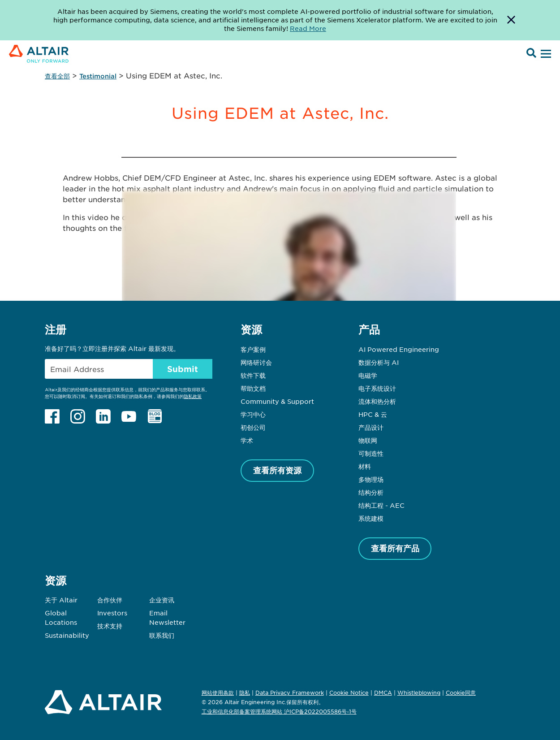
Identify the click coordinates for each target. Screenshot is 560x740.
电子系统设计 (377, 388)
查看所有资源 (277, 470)
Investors (112, 613)
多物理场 (371, 479)
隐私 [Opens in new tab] (245, 692)
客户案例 (253, 349)
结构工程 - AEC (381, 505)
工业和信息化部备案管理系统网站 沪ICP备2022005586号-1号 (279, 711)
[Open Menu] (545, 54)
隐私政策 (193, 396)
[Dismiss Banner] (511, 20)
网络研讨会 (256, 362)
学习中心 (253, 414)
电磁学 (368, 375)
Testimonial (98, 76)
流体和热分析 (377, 401)
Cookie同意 (461, 693)
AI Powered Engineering (399, 349)
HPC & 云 (373, 414)
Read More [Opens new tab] (308, 28)
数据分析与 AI (379, 362)
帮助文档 (253, 388)
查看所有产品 (395, 548)
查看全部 (57, 76)
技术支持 (110, 626)
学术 (247, 440)
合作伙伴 (110, 600)
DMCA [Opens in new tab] (383, 692)
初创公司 (253, 427)
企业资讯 (162, 600)
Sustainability (67, 635)
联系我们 (162, 635)
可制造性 (371, 453)
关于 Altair (61, 600)
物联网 (368, 440)
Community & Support (277, 401)
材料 (365, 466)
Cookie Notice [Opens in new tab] (349, 692)
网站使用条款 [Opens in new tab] (218, 692)
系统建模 (371, 518)
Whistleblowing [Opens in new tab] (419, 692)
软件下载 (253, 375)
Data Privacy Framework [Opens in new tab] (290, 692)
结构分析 (371, 492)
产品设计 (371, 427)
